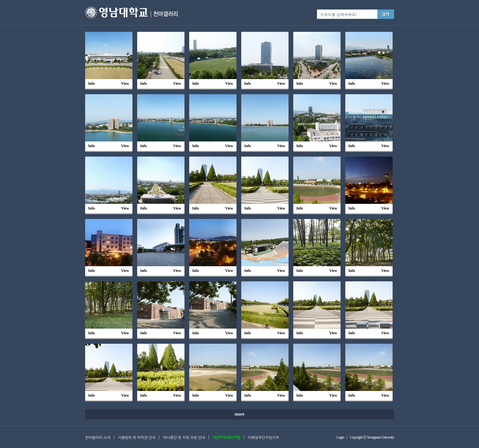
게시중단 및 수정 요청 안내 (184, 437)
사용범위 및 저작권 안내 (137, 437)
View (125, 83)
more (240, 414)
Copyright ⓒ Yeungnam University (372, 437)
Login (340, 437)
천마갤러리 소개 (98, 437)
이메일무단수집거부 (263, 437)
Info (92, 83)
